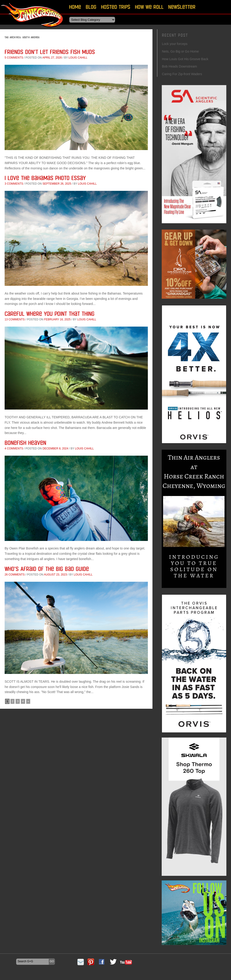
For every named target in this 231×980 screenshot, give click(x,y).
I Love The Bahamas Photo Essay (45, 178)
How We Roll (149, 7)
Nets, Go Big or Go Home (180, 51)
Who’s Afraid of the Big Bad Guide (47, 569)
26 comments (15, 575)
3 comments (14, 184)
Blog (91, 7)
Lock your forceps (175, 44)
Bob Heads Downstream (179, 66)
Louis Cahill (78, 58)
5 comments (14, 58)
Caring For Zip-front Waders (182, 74)
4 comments (14, 449)
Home (75, 7)
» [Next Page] (28, 701)
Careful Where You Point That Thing (50, 314)
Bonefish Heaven (25, 443)
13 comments (15, 319)
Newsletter (182, 7)
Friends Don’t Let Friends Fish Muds (50, 52)
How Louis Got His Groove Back (185, 59)
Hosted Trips (116, 7)
